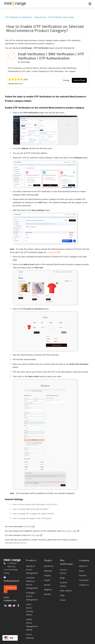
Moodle (47, 594)
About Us (83, 566)
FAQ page (37, 535)
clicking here (53, 252)
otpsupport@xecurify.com (16, 543)
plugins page (72, 531)
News (82, 571)
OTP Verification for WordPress (18, 17)
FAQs (62, 595)
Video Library (66, 591)
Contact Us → (10, 589)
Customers (84, 580)
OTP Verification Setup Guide (61, 17)
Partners (83, 575)
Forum (63, 600)
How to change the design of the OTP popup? (32, 518)
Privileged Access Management (32, 596)
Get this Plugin (79, 80)
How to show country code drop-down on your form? (35, 504)
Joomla (47, 585)
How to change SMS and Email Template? (31, 509)
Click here (29, 526)
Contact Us (84, 585)
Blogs (62, 578)
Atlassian (48, 571)
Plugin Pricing (40, 17)
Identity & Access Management (32, 570)
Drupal (47, 580)
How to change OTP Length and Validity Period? (33, 514)
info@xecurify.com (11, 581)
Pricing (66, 80)
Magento (48, 590)
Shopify (47, 575)
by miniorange (24, 62)
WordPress (49, 566)
